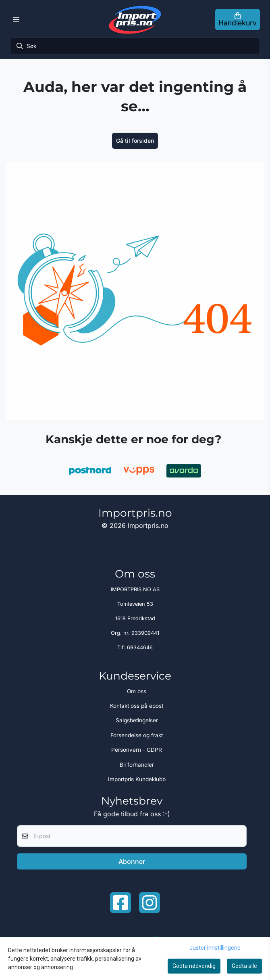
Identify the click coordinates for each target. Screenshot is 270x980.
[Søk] (135, 46)
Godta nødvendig (194, 966)
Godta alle (244, 966)
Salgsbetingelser (137, 720)
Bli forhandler (137, 765)
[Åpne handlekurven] (238, 20)
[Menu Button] (16, 20)
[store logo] (135, 20)
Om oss (137, 691)
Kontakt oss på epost (137, 706)
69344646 (140, 647)
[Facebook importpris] (120, 903)
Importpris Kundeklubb (137, 779)
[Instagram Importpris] (150, 903)
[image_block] (135, 291)
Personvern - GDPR (137, 750)
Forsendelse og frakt (137, 735)
